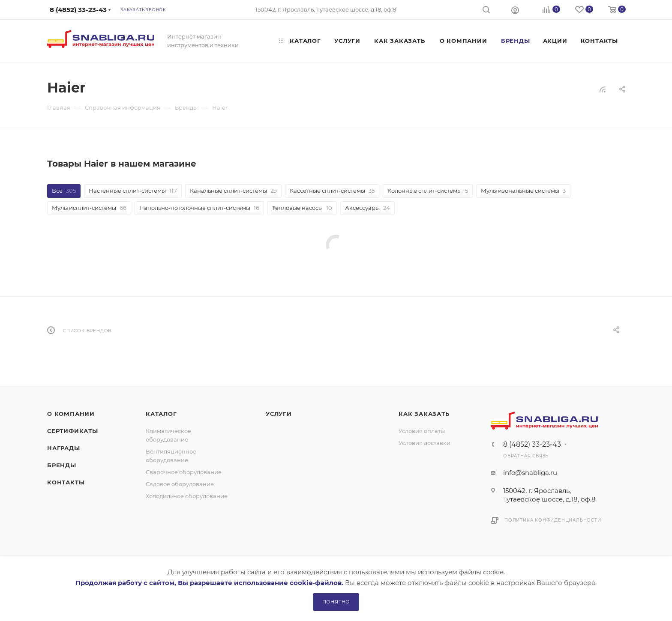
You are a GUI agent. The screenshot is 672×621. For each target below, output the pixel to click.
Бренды (62, 465)
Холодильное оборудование (187, 496)
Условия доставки (424, 443)
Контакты (66, 482)
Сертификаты (73, 431)
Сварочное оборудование (184, 472)
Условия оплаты (422, 431)
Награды (64, 448)
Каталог (161, 414)
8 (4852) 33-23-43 (532, 445)
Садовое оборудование (180, 484)
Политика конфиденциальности (553, 520)
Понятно (336, 602)
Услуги (279, 414)
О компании (71, 414)
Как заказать (424, 414)
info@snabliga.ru (530, 473)
